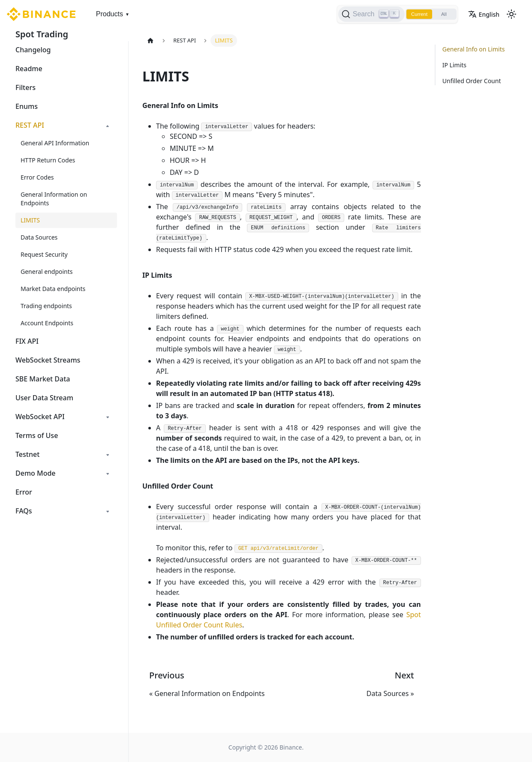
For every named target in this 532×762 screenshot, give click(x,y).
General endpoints (47, 271)
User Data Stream (44, 398)
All (443, 14)
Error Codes (37, 177)
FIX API (27, 341)
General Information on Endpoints (54, 199)
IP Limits (454, 65)
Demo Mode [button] (36, 473)
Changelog (33, 50)
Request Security (44, 254)
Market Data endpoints (53, 289)
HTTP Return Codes (48, 160)
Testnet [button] (27, 454)
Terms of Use (37, 435)
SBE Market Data (43, 379)
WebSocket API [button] (40, 417)
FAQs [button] (24, 511)
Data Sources (39, 237)
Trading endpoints (46, 306)
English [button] (484, 14)
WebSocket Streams (48, 360)
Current (416, 14)
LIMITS (30, 220)
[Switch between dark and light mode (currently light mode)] (511, 14)
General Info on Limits (474, 49)
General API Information (55, 143)
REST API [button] (30, 125)
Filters (26, 87)
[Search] (367, 14)
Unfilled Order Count (472, 81)
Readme (29, 69)
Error (24, 492)
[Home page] (150, 40)
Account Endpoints (47, 323)
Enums (27, 106)
